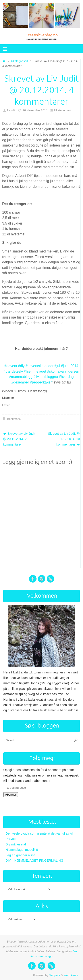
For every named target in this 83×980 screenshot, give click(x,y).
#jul (57, 366)
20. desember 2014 (35, 110)
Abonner (11, 795)
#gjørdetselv (13, 371)
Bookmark (14, 419)
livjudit (11, 110)
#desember (20, 382)
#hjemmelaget (35, 371)
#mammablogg (21, 377)
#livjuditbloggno (46, 377)
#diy (21, 366)
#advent (11, 366)
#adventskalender (39, 366)
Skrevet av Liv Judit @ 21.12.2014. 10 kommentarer (64, 439)
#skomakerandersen (63, 371)
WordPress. (71, 975)
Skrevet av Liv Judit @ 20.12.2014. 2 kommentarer (19, 439)
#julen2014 (70, 366)
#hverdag (66, 377)
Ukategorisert (20, 61)
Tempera (54, 975)
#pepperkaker (41, 382)
